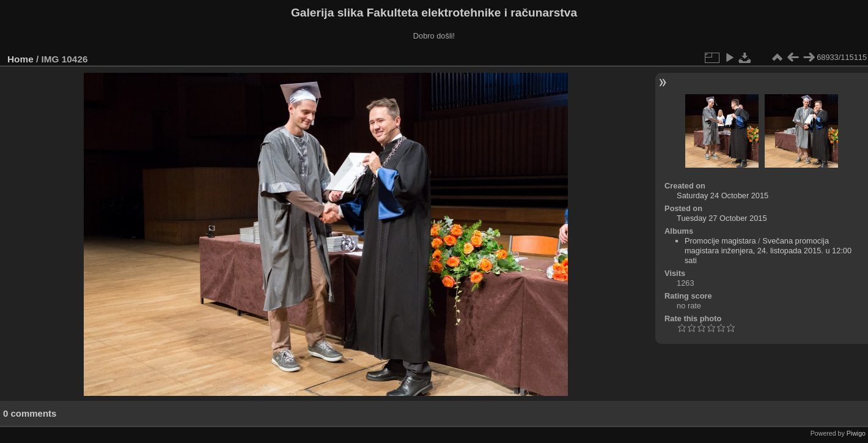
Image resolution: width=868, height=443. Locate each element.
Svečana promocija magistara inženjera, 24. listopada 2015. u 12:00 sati (768, 251)
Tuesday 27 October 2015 (722, 218)
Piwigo (856, 433)
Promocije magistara (720, 241)
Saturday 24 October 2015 (723, 195)
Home (20, 59)
